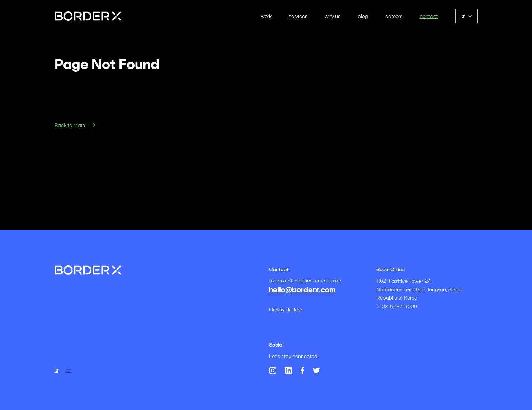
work (266, 16)
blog (363, 16)
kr (57, 370)
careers (394, 16)
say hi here (289, 310)
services (298, 16)
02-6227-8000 (399, 306)
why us (333, 16)
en (69, 370)
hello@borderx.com (302, 290)
